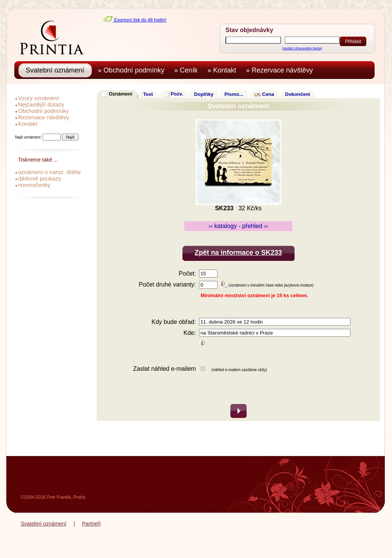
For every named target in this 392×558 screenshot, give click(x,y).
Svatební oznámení (44, 524)
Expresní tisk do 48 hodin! (134, 20)
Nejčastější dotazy (41, 104)
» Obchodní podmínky (133, 70)
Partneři (91, 524)
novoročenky (34, 185)
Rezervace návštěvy (44, 117)
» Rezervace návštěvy (281, 70)
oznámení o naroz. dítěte (49, 172)
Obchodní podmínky (43, 111)
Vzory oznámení (39, 98)
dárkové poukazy (39, 178)
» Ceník (188, 70)
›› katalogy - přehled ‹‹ (238, 226)
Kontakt (28, 124)
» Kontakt (224, 70)
